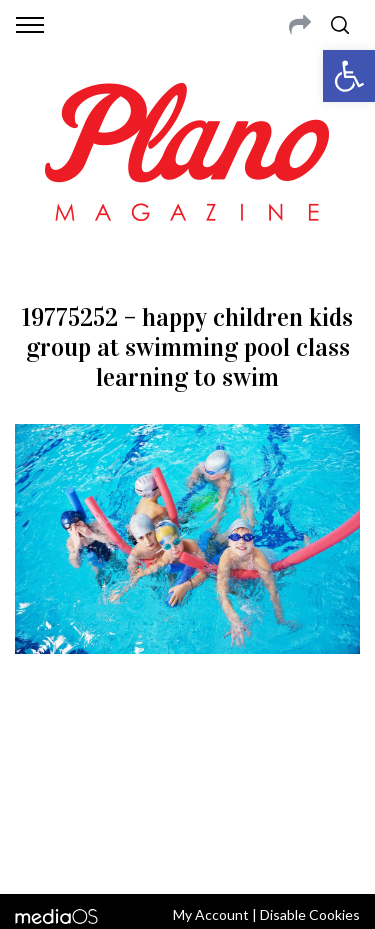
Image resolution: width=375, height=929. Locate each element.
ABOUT (38, 750)
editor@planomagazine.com (188, 798)
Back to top (187, 852)
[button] (349, 76)
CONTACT (97, 750)
